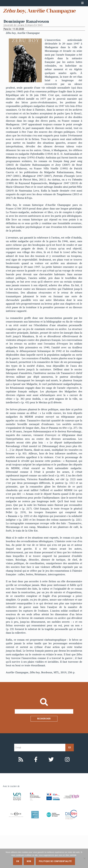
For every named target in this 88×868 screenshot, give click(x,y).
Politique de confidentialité (55, 861)
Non (29, 861)
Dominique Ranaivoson (26, 54)
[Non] (84, 858)
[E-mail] (40, 780)
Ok (18, 861)
